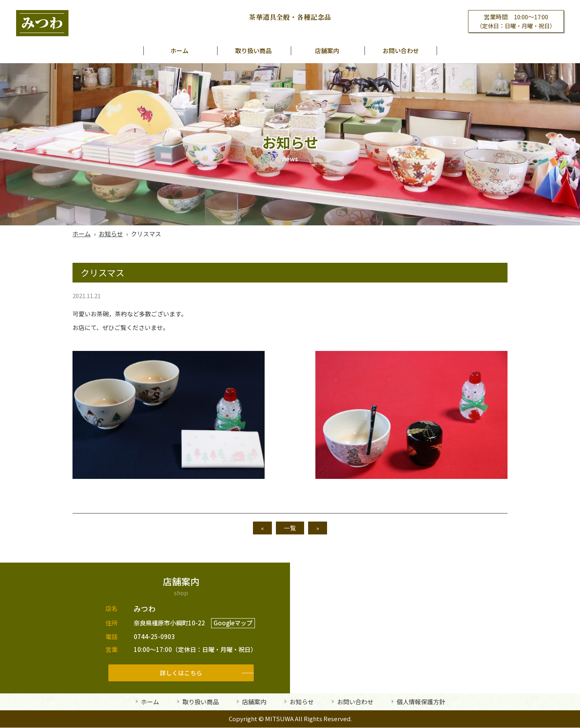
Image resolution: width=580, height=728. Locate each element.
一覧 (290, 528)
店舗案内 (327, 51)
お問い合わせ (401, 51)
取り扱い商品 (253, 51)
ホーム (179, 51)
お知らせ (111, 234)
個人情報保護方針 (421, 702)
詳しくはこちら (181, 673)
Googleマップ (233, 623)
